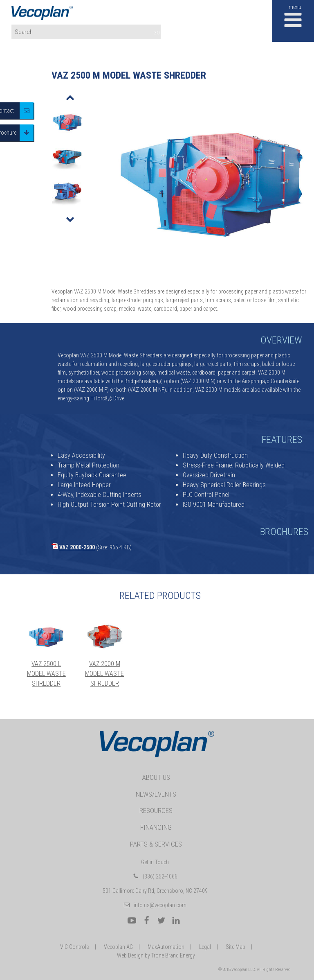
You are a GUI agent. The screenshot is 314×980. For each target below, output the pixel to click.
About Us (156, 777)
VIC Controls (75, 947)
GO (157, 33)
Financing (156, 827)
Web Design (130, 955)
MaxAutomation (166, 947)
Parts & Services (156, 844)
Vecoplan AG (118, 947)
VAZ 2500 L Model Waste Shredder (46, 674)
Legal (205, 947)
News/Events (156, 794)
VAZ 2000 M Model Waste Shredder (104, 674)
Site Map (235, 947)
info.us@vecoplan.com (160, 905)
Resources (156, 811)
